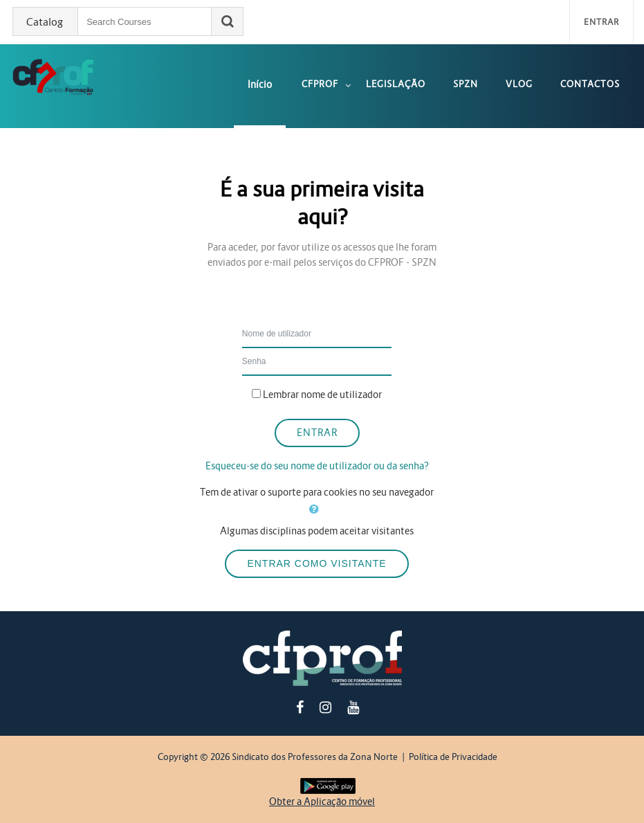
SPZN (466, 84)
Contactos (590, 84)
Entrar (601, 22)
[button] (317, 510)
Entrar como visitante (316, 563)
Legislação (396, 84)
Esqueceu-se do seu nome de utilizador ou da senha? (317, 466)
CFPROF (320, 84)
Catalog (45, 22)
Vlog (519, 84)
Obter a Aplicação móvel (322, 802)
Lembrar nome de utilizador (322, 395)
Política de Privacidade (453, 757)
